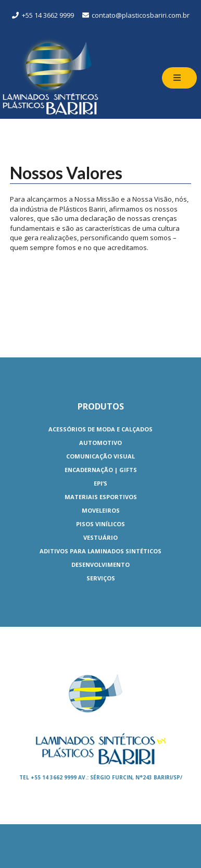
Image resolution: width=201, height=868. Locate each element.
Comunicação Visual (100, 456)
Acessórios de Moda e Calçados (100, 429)
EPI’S (100, 483)
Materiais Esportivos (101, 497)
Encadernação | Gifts (101, 470)
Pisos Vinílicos (100, 524)
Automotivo (100, 443)
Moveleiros (101, 510)
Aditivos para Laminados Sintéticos (100, 551)
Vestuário (100, 537)
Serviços (101, 578)
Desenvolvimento (100, 565)
